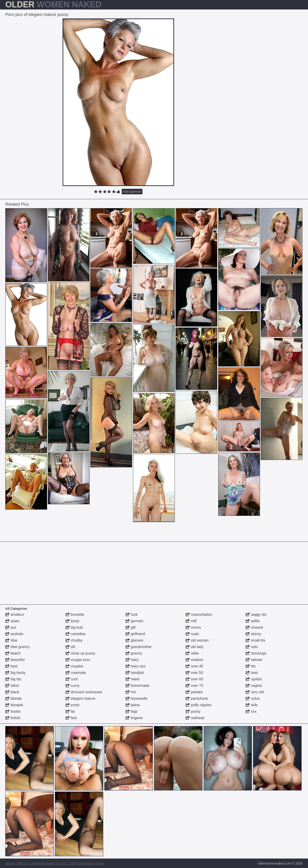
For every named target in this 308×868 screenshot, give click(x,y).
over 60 (194, 679)
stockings (256, 653)
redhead (195, 718)
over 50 (194, 673)
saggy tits (256, 614)
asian (12, 621)
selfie (253, 621)
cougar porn (78, 660)
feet (71, 718)
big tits (13, 679)
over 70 (194, 686)
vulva (253, 698)
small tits (255, 640)
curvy (73, 686)
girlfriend (135, 634)
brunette (75, 614)
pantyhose (197, 698)
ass (11, 627)
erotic (73, 705)
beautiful (15, 660)
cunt (72, 679)
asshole (14, 634)
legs (132, 711)
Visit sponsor (132, 192)
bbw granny (17, 647)
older (192, 653)
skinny (254, 634)
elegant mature (80, 698)
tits (251, 666)
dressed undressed (84, 692)
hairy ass (136, 666)
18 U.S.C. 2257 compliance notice (79, 863)
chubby (74, 640)
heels (133, 679)
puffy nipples (199, 705)
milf (191, 621)
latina (133, 705)
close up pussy (80, 653)
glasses (134, 640)
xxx (251, 711)
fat (70, 711)
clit (70, 647)
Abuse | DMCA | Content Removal (30, 863)
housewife (137, 698)
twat (252, 673)
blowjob (14, 705)
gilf (131, 627)
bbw (11, 640)
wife (252, 705)
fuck (132, 614)
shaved (254, 627)
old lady (195, 647)
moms (193, 627)
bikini (12, 686)
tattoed (254, 660)
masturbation (199, 614)
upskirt (254, 679)
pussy (193, 711)
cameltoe (76, 634)
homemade (137, 686)
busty (73, 621)
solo (252, 647)
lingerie (134, 718)
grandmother (139, 647)
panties (194, 692)
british (13, 718)
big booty (15, 673)
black (12, 692)
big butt (74, 627)
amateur (15, 614)
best (11, 666)
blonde (14, 698)
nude (192, 634)
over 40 (194, 666)
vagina (254, 686)
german (134, 621)
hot (131, 692)
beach (13, 653)
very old (255, 692)
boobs (13, 711)
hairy (132, 660)
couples (75, 666)
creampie (76, 673)
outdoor (195, 660)
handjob (135, 673)
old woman (197, 640)
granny (134, 653)
